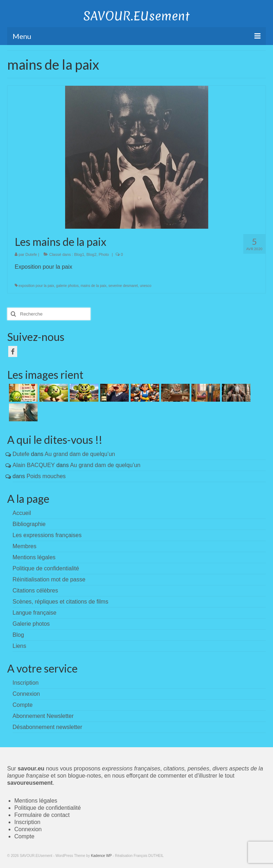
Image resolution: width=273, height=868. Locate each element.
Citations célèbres (35, 591)
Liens (19, 646)
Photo (104, 254)
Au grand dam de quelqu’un (80, 454)
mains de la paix (93, 286)
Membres (25, 546)
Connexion (28, 829)
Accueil (22, 513)
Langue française (35, 613)
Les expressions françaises (47, 535)
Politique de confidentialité (46, 568)
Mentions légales (34, 557)
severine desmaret (123, 286)
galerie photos (67, 286)
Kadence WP (101, 856)
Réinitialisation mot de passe (49, 579)
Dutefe (31, 254)
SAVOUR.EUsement (136, 16)
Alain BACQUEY (34, 465)
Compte (24, 836)
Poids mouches (46, 476)
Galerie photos (31, 624)
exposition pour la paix (36, 286)
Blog (18, 635)
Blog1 (79, 254)
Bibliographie (29, 524)
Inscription (27, 822)
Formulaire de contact (42, 815)
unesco (146, 286)
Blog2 (91, 254)
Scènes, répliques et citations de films (60, 602)
